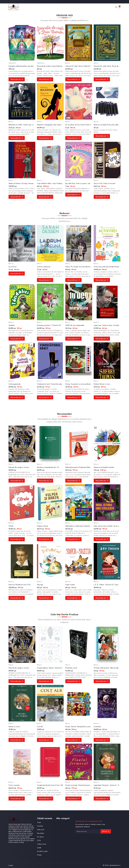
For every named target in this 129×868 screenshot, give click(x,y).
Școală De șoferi (42, 851)
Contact (11, 865)
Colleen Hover (42, 844)
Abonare (106, 831)
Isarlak (39, 848)
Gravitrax (40, 826)
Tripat (39, 822)
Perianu (39, 855)
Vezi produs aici (17, 79)
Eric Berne (40, 837)
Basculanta (40, 833)
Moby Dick (41, 830)
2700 (39, 840)
